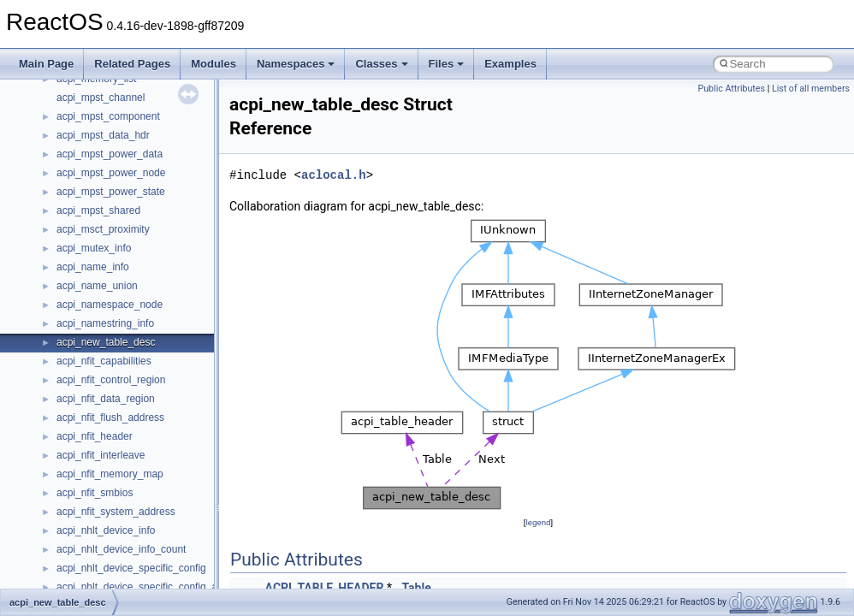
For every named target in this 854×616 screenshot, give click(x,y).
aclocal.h (334, 175)
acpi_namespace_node (110, 305)
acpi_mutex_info (94, 248)
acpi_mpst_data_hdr (103, 135)
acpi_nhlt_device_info (106, 530)
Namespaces (296, 64)
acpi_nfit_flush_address (110, 418)
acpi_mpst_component (108, 116)
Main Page (46, 64)
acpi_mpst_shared (98, 210)
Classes (381, 64)
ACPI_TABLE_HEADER (325, 588)
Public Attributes (731, 89)
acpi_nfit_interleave (101, 455)
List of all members (811, 89)
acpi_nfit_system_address (116, 512)
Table (416, 588)
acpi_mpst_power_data (110, 154)
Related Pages (132, 64)
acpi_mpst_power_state (111, 192)
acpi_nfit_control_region (111, 380)
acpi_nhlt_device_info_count (121, 549)
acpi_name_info (93, 267)
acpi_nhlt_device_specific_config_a (137, 587)
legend (538, 522)
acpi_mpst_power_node (111, 173)
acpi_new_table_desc (106, 342)
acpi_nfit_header (95, 436)
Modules (213, 64)
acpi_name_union (97, 286)
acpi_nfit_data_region (106, 399)
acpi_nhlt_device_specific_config (131, 568)
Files (447, 64)
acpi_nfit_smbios (95, 493)
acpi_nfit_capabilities (104, 361)
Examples (510, 64)
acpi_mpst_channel (101, 98)
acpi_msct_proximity (103, 229)
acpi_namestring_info (105, 323)
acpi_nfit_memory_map (110, 474)
